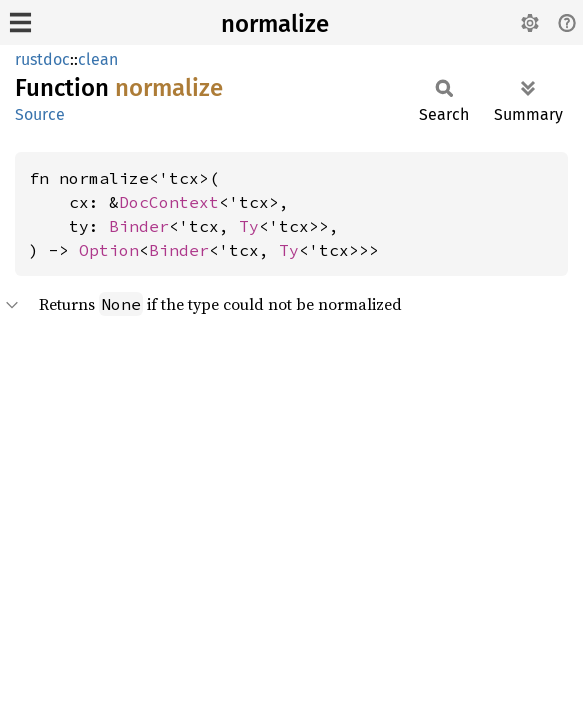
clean (98, 59)
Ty (249, 226)
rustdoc (42, 59)
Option (109, 250)
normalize (275, 24)
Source (40, 114)
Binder (139, 226)
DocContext (169, 202)
